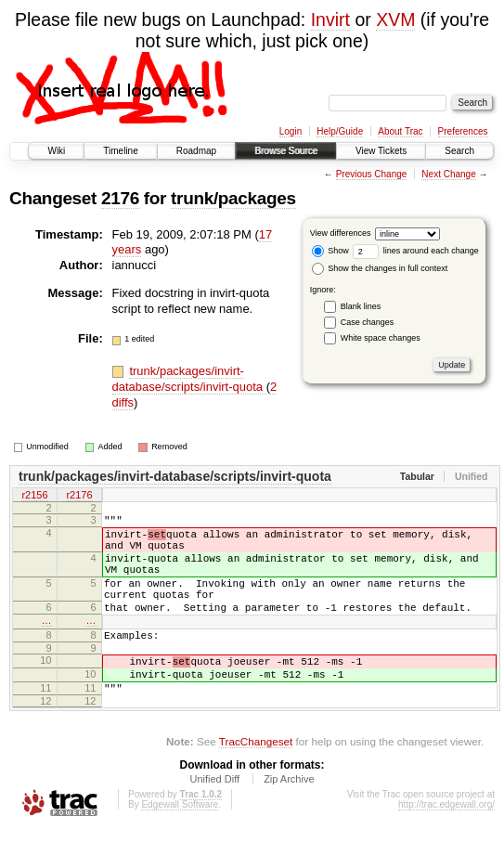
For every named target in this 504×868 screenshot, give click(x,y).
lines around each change (416, 251)
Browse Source (286, 151)
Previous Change (372, 174)
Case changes (368, 322)
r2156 (34, 496)
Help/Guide (340, 131)
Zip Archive (289, 818)
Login (291, 131)
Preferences (463, 131)
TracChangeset (256, 780)
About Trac (400, 131)
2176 (120, 198)
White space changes (381, 338)
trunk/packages (233, 198)
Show (330, 251)
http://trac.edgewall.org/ (446, 843)
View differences (341, 233)
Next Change (448, 174)
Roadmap (196, 151)
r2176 (79, 496)
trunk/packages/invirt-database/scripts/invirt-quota (189, 379)
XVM (395, 19)
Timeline (120, 151)
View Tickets (381, 151)
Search (459, 151)
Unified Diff (214, 818)
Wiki (56, 151)
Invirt (330, 19)
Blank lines (361, 306)
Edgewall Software (180, 843)
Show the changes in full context (380, 268)
